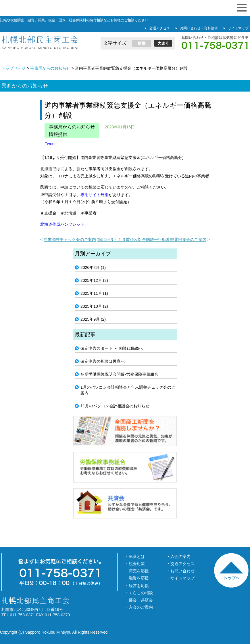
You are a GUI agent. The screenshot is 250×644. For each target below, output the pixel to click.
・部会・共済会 (139, 600)
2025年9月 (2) (93, 319)
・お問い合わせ (180, 571)
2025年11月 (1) (94, 293)
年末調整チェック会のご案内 (70, 240)
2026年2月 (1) (93, 267)
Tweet (50, 144)
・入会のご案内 (139, 607)
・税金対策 (135, 564)
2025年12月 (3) (94, 280)
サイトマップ (238, 28)
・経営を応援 (137, 586)
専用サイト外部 (95, 195)
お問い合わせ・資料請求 (199, 28)
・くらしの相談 (139, 593)
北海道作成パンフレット (62, 224)
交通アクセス (159, 28)
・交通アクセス (180, 564)
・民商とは (135, 556)
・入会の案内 (178, 556)
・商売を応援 (137, 571)
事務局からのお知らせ (72, 127)
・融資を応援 (137, 578)
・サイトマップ (180, 578)
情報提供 (58, 134)
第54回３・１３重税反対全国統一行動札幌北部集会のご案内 (152, 240)
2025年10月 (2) (94, 306)
